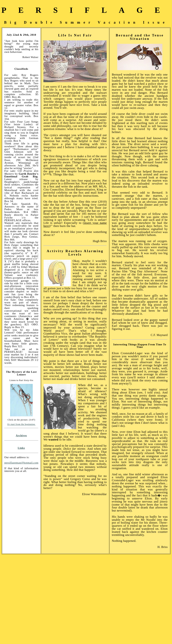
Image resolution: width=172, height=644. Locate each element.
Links (21, 448)
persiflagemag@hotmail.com (21, 463)
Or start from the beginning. (21, 424)
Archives (21, 435)
